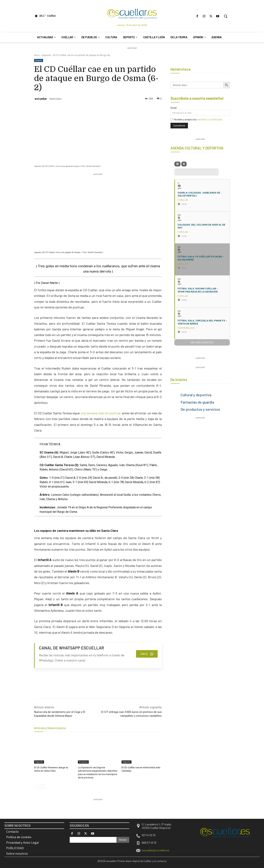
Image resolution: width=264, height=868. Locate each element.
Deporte (46, 55)
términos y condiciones (210, 119)
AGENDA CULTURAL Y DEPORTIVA (197, 148)
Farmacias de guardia (197, 402)
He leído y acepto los (197, 119)
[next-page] (42, 786)
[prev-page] (36, 786)
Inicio (37, 55)
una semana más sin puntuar (101, 413)
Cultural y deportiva (196, 395)
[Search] (123, 840)
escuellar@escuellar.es (155, 850)
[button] (225, 16)
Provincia (83, 762)
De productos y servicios (200, 409)
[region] (101, 810)
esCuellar (41, 99)
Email (174, 108)
